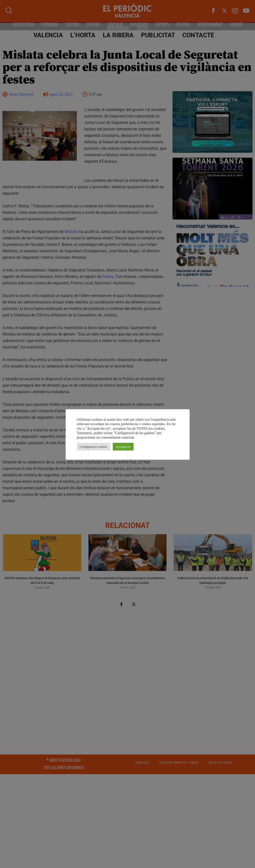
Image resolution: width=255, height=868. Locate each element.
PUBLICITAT (158, 35)
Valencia (48, 35)
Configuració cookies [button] (94, 447)
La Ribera (118, 35)
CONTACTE (198, 35)
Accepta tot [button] (123, 447)
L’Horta (83, 35)
